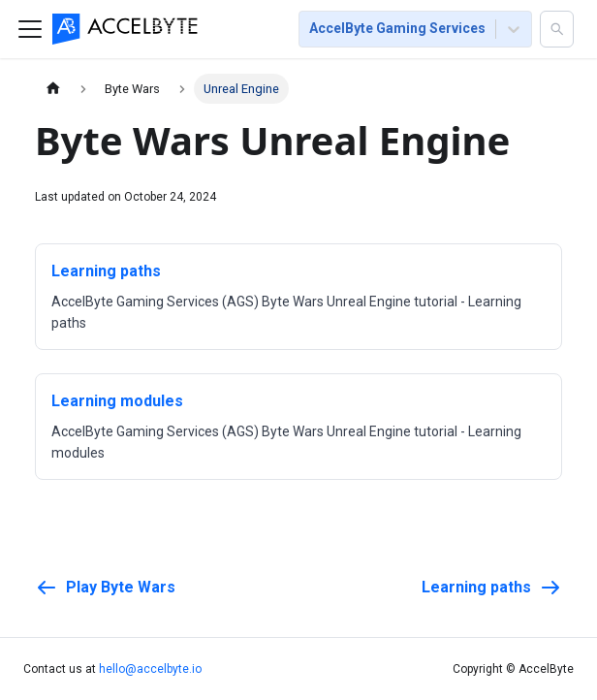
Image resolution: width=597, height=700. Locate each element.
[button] (557, 29)
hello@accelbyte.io (150, 669)
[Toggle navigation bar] (30, 29)
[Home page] (53, 89)
